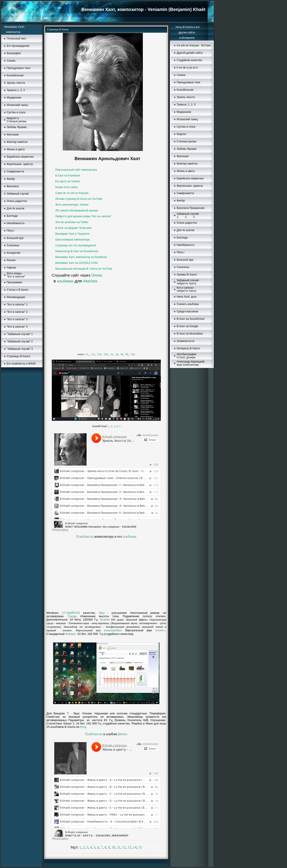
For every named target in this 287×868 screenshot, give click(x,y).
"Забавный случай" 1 (20, 334)
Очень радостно (17, 201)
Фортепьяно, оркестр (20, 164)
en (181, 68)
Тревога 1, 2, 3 (16, 90)
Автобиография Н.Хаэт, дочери (186, 356)
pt (191, 68)
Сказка (11, 61)
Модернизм (184, 112)
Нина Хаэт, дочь (187, 297)
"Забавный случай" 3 (20, 349)
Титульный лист (17, 39)
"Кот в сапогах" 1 (17, 305)
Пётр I (11, 231)
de (184, 68)
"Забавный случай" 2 (20, 342)
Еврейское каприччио (20, 157)
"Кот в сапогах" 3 (17, 319)
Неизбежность (16, 223)
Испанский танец (17, 105)
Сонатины (13, 245)
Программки (14, 282)
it (197, 68)
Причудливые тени (18, 68)
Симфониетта (15, 172)
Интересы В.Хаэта (188, 348)
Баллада (12, 216)
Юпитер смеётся (17, 142)
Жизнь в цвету (16, 149)
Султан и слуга (16, 112)
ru (188, 68)
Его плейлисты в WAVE (21, 364)
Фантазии (13, 135)
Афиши (11, 268)
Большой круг (15, 238)
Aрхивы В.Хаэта (187, 275)
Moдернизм (14, 98)
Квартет (182, 134)
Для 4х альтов (15, 208)
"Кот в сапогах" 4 (17, 327)
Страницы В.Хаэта (18, 356)
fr (177, 68)
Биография (14, 53)
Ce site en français (188, 45)
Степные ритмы (187, 142)
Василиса (13, 186)
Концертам (13, 253)
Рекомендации (16, 297)
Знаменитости (186, 341)
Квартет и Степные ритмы (17, 120)
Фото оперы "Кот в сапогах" (16, 275)
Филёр (11, 179)
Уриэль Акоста (16, 83)
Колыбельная (15, 75)
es (194, 68)
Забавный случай (18, 194)
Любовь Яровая (17, 127)
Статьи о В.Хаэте (17, 290)
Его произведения (18, 46)
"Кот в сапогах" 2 (17, 312)
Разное (11, 260)
